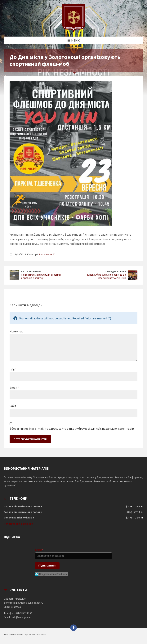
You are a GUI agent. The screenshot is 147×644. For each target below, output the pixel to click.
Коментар (16, 331)
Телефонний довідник (18, 524)
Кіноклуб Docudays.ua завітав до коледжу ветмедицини (107, 276)
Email (14, 388)
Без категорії (47, 254)
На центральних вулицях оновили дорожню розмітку (41, 276)
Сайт (13, 406)
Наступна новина (31, 271)
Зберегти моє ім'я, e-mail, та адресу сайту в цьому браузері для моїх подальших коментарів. (72, 429)
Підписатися (47, 565)
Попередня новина (115, 271)
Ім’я (13, 369)
